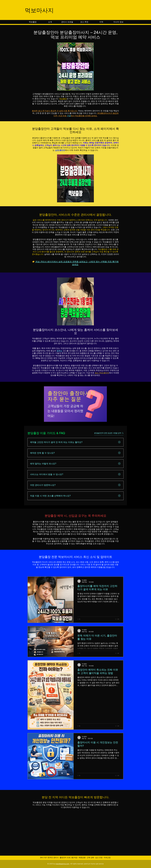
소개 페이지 (60, 150)
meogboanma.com (62, 864)
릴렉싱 (60, 351)
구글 (69, 116)
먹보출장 (63, 99)
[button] (101, 22)
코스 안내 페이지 (102, 373)
